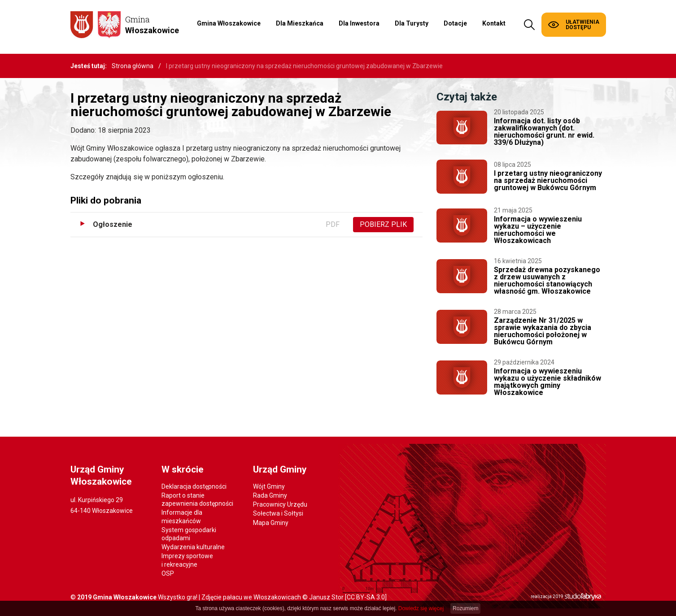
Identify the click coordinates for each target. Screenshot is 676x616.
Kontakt (494, 23)
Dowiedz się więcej (421, 608)
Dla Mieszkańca (300, 23)
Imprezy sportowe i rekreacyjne (187, 560)
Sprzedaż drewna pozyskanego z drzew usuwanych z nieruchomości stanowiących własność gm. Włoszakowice (547, 280)
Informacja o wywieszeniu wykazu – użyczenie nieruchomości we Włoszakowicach (538, 230)
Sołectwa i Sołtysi (278, 513)
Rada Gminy (270, 495)
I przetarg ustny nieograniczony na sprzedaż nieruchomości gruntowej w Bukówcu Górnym (548, 180)
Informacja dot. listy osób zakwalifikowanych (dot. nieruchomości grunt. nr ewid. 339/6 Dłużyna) (544, 132)
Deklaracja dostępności (194, 486)
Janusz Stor (326, 597)
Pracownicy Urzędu (280, 504)
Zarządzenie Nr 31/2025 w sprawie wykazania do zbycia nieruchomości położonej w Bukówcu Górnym (543, 331)
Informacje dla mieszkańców (182, 516)
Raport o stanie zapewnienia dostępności (197, 499)
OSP (168, 573)
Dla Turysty (412, 23)
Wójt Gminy (269, 486)
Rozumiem (465, 608)
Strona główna (133, 66)
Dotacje (455, 23)
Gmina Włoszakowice (229, 23)
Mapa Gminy (271, 523)
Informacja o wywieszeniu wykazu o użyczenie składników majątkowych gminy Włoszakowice (547, 382)
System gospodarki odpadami (189, 534)
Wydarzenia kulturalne (193, 547)
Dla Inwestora (359, 23)
